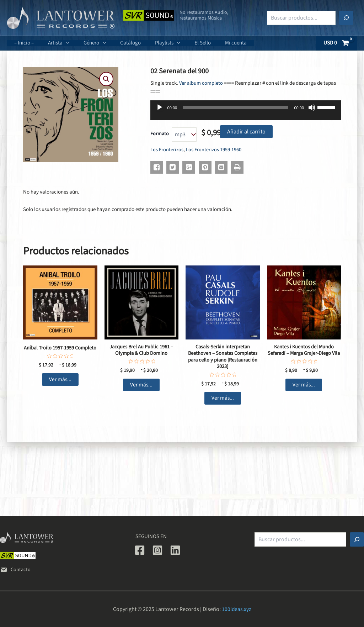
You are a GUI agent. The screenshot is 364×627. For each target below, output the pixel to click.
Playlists (152, 43)
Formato (160, 134)
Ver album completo (201, 83)
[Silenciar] (312, 107)
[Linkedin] (175, 550)
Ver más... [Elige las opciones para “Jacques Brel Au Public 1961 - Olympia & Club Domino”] (141, 386)
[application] (61, 43)
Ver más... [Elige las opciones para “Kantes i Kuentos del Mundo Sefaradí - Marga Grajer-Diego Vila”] (304, 392)
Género (86, 43)
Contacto (16, 570)
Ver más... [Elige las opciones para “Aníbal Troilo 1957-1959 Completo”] (60, 379)
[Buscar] (346, 18)
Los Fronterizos (167, 150)
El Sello (183, 43)
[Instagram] (157, 550)
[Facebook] (140, 550)
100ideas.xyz (237, 609)
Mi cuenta (213, 43)
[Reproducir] (160, 107)
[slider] (235, 107)
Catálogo (118, 43)
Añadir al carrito (246, 132)
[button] (106, 79)
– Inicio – (22, 43)
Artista (53, 43)
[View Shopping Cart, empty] (336, 43)
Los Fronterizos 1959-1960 (214, 150)
